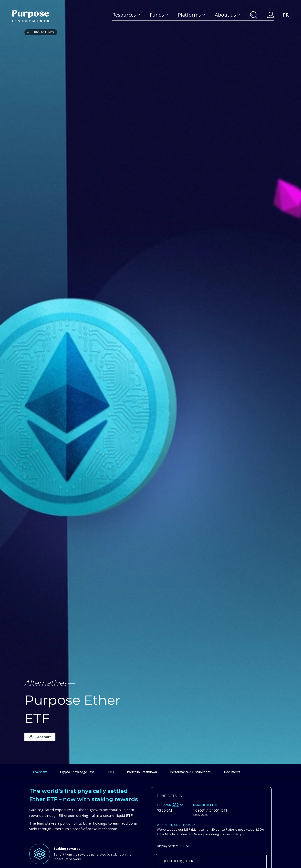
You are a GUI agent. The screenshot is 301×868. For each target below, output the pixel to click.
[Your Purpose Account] (271, 15)
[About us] (228, 15)
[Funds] (159, 15)
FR (286, 15)
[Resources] (126, 15)
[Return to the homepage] (31, 16)
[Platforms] (192, 15)
